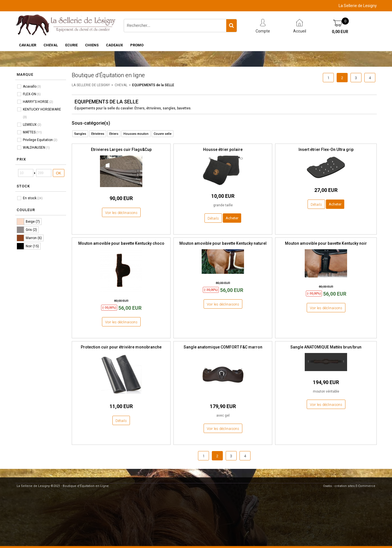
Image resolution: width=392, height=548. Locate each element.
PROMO (137, 45)
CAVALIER (28, 45)
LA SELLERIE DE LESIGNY (91, 85)
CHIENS (92, 45)
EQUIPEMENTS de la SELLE (153, 85)
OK (59, 173)
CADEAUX (114, 45)
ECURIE (71, 45)
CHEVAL (51, 45)
